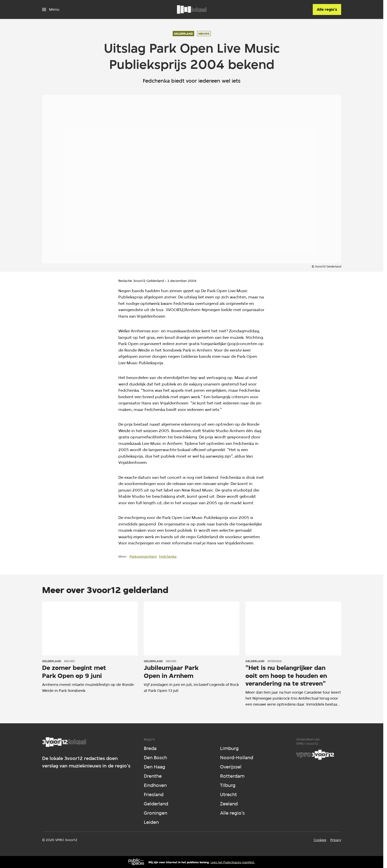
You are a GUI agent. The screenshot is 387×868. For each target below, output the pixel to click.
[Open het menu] (51, 9)
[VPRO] (315, 755)
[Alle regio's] (327, 9)
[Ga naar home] (192, 9)
